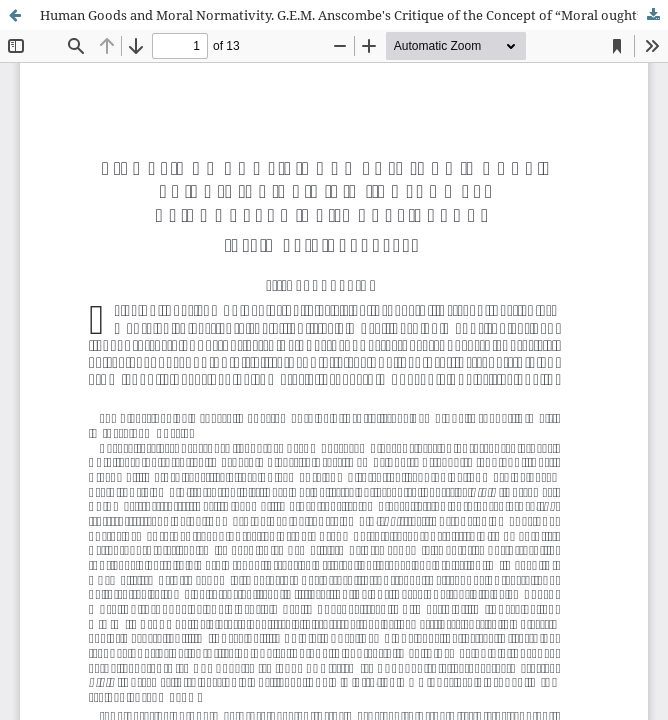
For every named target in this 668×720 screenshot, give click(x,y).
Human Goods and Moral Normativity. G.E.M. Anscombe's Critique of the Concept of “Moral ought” (341, 15)
